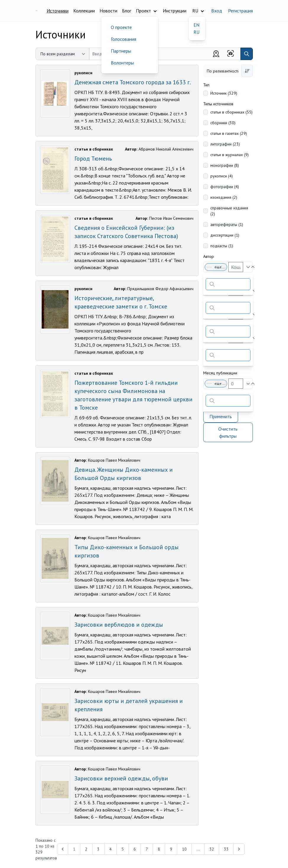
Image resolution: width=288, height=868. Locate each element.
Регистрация (240, 11)
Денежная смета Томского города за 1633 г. (133, 82)
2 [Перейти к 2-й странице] (86, 849)
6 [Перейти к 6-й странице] (135, 849)
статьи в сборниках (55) (231, 112)
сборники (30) (223, 123)
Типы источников (218, 104)
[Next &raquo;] (239, 849)
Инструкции (175, 11)
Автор (209, 256)
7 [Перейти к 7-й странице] (147, 849)
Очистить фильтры (228, 432)
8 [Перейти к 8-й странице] (159, 849)
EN (196, 25)
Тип (206, 85)
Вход (217, 11)
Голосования (123, 39)
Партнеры (121, 51)
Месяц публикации (220, 373)
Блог (127, 11)
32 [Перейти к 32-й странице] (212, 849)
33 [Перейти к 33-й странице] (226, 849)
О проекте (121, 27)
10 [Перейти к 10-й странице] (184, 849)
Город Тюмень (93, 159)
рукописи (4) (222, 176)
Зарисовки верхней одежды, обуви (121, 778)
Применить (221, 416)
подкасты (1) (222, 246)
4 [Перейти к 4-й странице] (110, 849)
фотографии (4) (225, 187)
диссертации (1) (225, 235)
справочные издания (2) (229, 211)
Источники (58, 11)
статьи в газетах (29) (229, 133)
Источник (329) (224, 93)
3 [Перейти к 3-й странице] (98, 849)
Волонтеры (122, 63)
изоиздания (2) (224, 197)
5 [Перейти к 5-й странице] (123, 849)
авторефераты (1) (227, 224)
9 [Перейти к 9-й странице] (171, 849)
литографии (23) (225, 144)
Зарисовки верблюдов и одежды (119, 625)
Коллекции (84, 11)
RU (196, 32)
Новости (108, 11)
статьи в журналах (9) (230, 155)
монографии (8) (225, 165)
